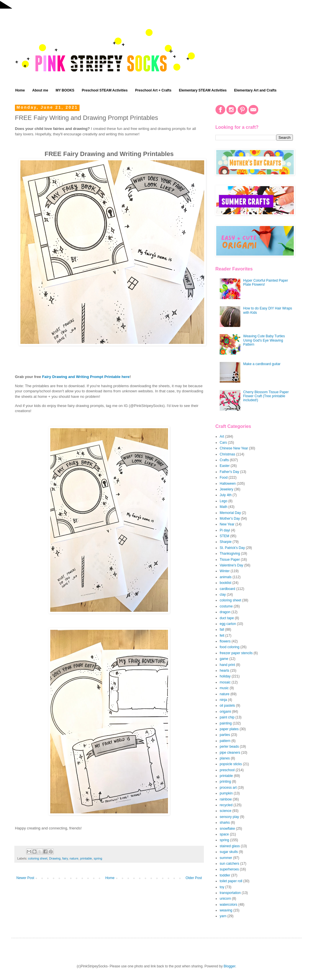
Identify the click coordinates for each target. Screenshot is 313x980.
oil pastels (227, 706)
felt (222, 636)
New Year (227, 524)
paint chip (227, 717)
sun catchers (229, 864)
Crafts (224, 460)
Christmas (227, 454)
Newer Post (25, 878)
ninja (223, 700)
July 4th (226, 495)
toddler (225, 875)
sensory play (229, 817)
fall (222, 630)
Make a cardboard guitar (262, 364)
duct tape (227, 618)
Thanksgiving (230, 554)
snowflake (227, 829)
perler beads (229, 747)
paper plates (229, 729)
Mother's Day (230, 519)
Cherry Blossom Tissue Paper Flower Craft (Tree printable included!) (266, 396)
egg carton (228, 624)
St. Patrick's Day (232, 548)
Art (222, 437)
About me (40, 90)
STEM (224, 536)
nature (74, 858)
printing (225, 782)
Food (224, 478)
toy (222, 887)
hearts (224, 671)
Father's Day (229, 472)
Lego (224, 501)
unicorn (225, 899)
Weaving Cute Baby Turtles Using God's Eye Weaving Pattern (264, 340)
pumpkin (226, 793)
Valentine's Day (231, 565)
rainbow (226, 799)
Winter (225, 571)
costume (226, 606)
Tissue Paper (230, 560)
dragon (225, 612)
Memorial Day (230, 513)
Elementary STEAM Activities (203, 90)
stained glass (230, 846)
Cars (223, 443)
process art (228, 788)
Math (224, 507)
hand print (227, 665)
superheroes (229, 869)
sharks (225, 823)
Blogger (230, 966)
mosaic (225, 682)
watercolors (228, 905)
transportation (230, 893)
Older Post (194, 878)
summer (226, 858)
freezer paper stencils (236, 653)
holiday (225, 676)
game (224, 659)
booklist (226, 583)
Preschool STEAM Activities (105, 90)
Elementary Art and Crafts (255, 90)
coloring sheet (38, 858)
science (226, 811)
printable (86, 858)
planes (225, 758)
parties (225, 735)
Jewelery (226, 489)
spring (98, 858)
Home (20, 90)
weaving (226, 910)
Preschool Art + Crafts (153, 90)
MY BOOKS (65, 90)
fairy (65, 858)
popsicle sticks (231, 764)
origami (225, 712)
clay (223, 595)
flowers (225, 641)
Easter (225, 466)
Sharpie (226, 542)
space (224, 834)
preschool (227, 770)
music (224, 688)
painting (226, 723)
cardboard (227, 589)
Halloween (228, 484)
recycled (226, 805)
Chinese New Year (234, 448)
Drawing (55, 858)
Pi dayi (225, 530)
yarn (223, 916)
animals (226, 577)
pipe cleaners (230, 753)
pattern (225, 741)
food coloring (230, 647)
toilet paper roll (231, 881)
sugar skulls (229, 852)
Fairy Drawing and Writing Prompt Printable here (86, 377)
